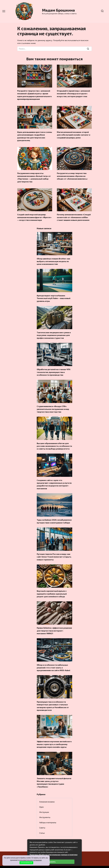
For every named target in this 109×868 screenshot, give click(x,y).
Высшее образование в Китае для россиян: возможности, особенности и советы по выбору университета (54, 442)
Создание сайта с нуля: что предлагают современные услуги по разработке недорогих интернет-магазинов (54, 480)
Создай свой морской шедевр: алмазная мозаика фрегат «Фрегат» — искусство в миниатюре (34, 216)
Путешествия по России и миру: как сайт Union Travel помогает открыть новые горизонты (54, 552)
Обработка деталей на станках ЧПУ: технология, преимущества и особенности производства (54, 369)
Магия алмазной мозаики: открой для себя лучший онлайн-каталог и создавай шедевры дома (74, 134)
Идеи (41, 800)
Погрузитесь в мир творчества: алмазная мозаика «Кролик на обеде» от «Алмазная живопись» (72, 175)
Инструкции (44, 805)
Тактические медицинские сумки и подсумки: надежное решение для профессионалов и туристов (54, 332)
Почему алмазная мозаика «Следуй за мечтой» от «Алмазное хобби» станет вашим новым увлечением (74, 216)
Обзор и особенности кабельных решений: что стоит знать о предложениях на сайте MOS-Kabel (53, 662)
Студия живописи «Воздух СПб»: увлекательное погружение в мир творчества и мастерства (53, 406)
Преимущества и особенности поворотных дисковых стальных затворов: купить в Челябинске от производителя (53, 699)
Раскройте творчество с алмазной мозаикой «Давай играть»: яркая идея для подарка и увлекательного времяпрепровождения (34, 95)
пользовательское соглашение (30, 860)
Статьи (42, 826)
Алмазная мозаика (47, 794)
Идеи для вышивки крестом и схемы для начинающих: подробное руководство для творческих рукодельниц (35, 135)
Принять (52, 862)
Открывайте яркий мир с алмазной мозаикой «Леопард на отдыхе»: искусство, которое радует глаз (73, 93)
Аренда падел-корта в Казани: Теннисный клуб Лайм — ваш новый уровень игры (54, 296)
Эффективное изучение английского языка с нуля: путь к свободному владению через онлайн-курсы (54, 737)
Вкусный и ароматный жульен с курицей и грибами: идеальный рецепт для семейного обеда (52, 588)
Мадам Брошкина (58, 10)
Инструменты (45, 810)
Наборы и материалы (48, 815)
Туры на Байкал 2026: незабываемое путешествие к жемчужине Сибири (54, 517)
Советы (42, 820)
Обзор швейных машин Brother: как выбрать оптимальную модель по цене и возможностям (53, 259)
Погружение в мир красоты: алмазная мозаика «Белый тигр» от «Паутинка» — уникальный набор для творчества (34, 176)
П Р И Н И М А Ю (26, 863)
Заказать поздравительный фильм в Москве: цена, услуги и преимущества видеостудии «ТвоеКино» (54, 775)
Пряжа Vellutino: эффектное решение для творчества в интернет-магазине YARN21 (54, 625)
